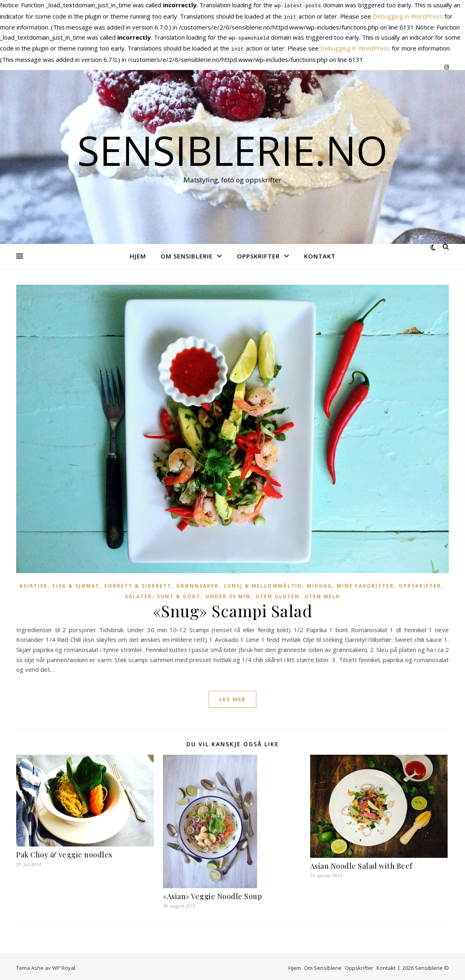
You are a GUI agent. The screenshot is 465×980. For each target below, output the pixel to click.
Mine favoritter (365, 583)
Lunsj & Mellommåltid (263, 583)
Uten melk (322, 593)
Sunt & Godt (179, 593)
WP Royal (64, 965)
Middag (319, 583)
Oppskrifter (258, 253)
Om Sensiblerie (187, 253)
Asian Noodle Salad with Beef (361, 863)
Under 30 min (228, 593)
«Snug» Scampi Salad (233, 607)
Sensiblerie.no (232, 147)
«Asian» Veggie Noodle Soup (212, 893)
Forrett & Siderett (138, 583)
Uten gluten (278, 593)
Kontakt (320, 253)
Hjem (138, 253)
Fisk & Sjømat (76, 583)
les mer (232, 696)
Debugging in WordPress (408, 15)
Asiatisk (34, 583)
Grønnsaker (198, 583)
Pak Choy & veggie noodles (64, 851)
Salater (138, 593)
